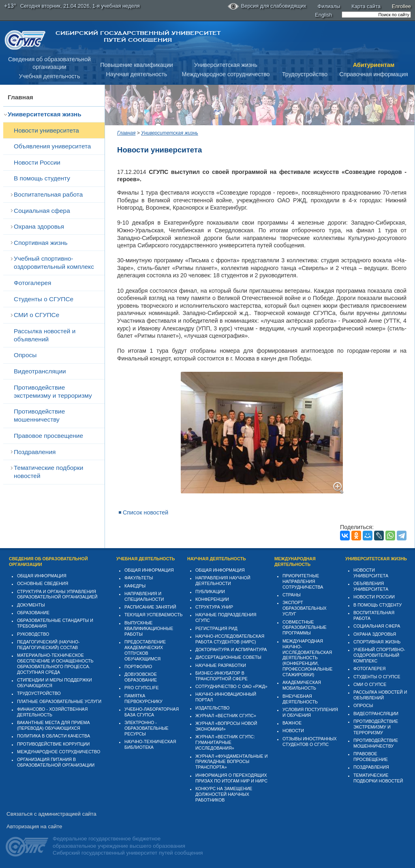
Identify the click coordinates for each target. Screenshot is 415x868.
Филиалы (329, 6)
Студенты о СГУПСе (44, 299)
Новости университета (46, 130)
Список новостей (145, 512)
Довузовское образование (141, 677)
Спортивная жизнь (41, 243)
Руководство (33, 634)
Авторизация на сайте (34, 826)
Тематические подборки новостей (48, 472)
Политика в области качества (53, 736)
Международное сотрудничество (226, 74)
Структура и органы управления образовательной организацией (57, 594)
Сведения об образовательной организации (48, 562)
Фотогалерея (32, 283)
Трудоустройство (305, 74)
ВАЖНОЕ (292, 723)
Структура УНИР (214, 607)
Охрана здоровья (39, 226)
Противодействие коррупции (53, 744)
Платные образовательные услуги (59, 701)
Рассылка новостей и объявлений (45, 335)
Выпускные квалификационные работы (149, 628)
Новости (293, 731)
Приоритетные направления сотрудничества (303, 581)
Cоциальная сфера (42, 211)
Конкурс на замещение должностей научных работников (224, 794)
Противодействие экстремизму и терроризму (53, 391)
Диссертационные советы (228, 657)
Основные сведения (43, 583)
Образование (33, 613)
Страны (292, 595)
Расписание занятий (150, 607)
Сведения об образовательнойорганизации (49, 63)
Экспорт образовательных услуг (305, 608)
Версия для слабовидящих (267, 6)
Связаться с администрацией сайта (51, 814)
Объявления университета (52, 146)
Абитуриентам (374, 65)
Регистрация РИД (216, 628)
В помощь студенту (42, 178)
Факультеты (139, 578)
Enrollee (401, 6)
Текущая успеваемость (154, 615)
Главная (20, 97)
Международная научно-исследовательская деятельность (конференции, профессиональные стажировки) (307, 658)
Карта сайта (366, 6)
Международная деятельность (295, 562)
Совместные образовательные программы (305, 628)
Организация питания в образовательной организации (56, 762)
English (323, 15)
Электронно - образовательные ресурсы (147, 728)
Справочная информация (373, 74)
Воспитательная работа (48, 194)
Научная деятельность (137, 74)
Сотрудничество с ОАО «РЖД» (231, 686)
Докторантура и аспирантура (231, 649)
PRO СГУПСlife (142, 688)
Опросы (25, 355)
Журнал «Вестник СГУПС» (226, 716)
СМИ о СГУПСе (36, 315)
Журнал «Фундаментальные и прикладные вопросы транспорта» (231, 762)
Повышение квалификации (137, 65)
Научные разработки (221, 665)
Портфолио (138, 667)
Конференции (212, 599)
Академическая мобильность (302, 685)
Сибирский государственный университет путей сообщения (138, 36)
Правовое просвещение (48, 436)
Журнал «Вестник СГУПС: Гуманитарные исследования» (225, 742)
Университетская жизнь (226, 65)
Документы (31, 605)
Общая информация (42, 576)
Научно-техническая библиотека (150, 744)
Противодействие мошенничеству (39, 415)
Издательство (212, 708)
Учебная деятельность (50, 76)
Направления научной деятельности (223, 581)
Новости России (37, 162)
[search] (376, 15)
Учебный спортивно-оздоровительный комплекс (54, 263)
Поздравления (35, 452)
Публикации (210, 592)
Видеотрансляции (40, 371)
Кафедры (135, 586)
